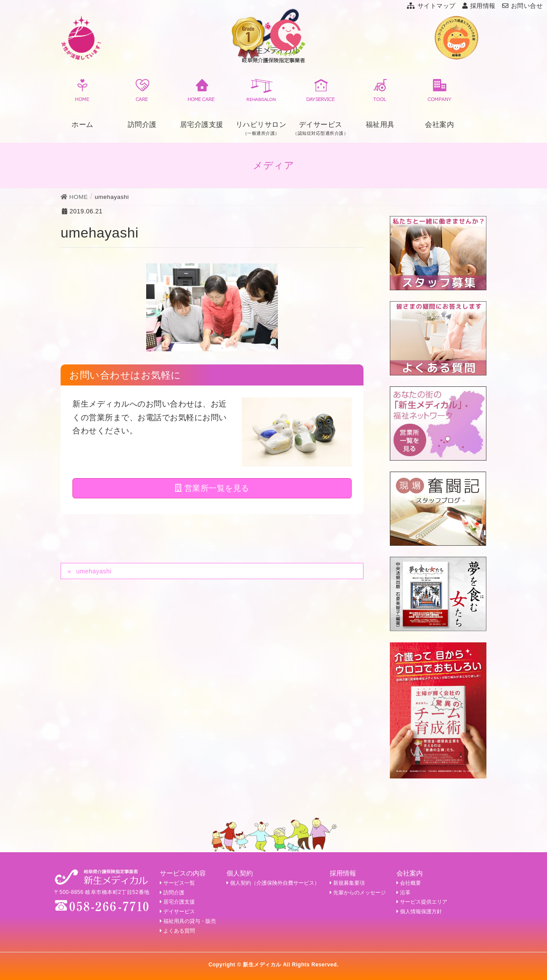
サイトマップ (431, 6)
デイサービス (177, 912)
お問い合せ (522, 6)
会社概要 (409, 883)
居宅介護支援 (202, 102)
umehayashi (94, 571)
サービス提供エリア (422, 902)
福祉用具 (380, 102)
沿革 (403, 893)
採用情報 (479, 6)
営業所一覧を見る (212, 488)
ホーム (83, 102)
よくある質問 (177, 931)
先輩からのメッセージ (358, 893)
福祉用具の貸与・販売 (188, 921)
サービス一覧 (177, 883)
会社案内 (439, 102)
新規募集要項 (347, 883)
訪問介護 (142, 102)
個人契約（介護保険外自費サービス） (273, 883)
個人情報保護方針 (419, 912)
